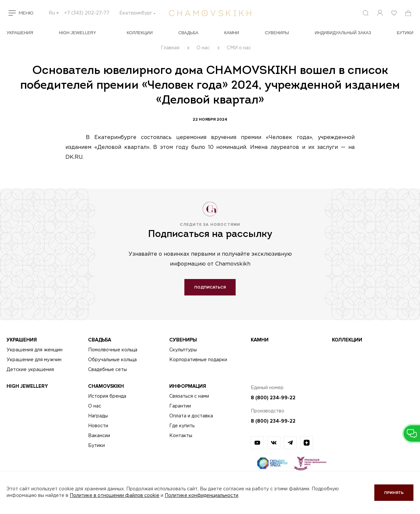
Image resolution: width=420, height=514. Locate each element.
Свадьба (188, 33)
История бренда (107, 396)
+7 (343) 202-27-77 (87, 13)
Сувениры (277, 33)
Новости (98, 426)
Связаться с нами (189, 396)
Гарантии (180, 406)
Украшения (20, 33)
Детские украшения (30, 370)
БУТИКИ (405, 33)
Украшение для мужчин (34, 360)
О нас (95, 406)
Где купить (182, 426)
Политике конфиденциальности (201, 496)
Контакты (181, 436)
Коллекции (140, 33)
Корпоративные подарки (198, 360)
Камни (232, 33)
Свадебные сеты (107, 370)
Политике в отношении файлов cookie (115, 496)
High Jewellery (77, 33)
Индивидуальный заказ (343, 33)
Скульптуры (183, 350)
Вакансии (99, 436)
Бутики (96, 446)
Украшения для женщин (35, 350)
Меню (26, 13)
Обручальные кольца (112, 360)
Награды (98, 416)
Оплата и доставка (191, 416)
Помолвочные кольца (113, 350)
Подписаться (210, 287)
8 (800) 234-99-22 (273, 398)
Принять (394, 493)
